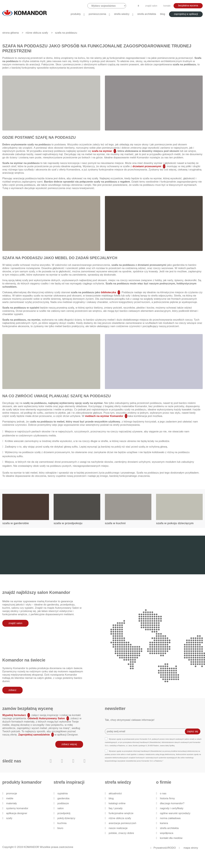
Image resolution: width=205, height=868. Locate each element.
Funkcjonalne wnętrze (121, 813)
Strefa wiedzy (122, 14)
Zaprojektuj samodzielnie (34, 735)
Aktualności (115, 793)
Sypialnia (62, 793)
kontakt (167, 6)
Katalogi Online (117, 803)
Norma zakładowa (170, 818)
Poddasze (63, 803)
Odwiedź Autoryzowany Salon (46, 718)
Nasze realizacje (118, 828)
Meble (10, 798)
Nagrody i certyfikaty (172, 808)
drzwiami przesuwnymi (147, 166)
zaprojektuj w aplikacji (186, 14)
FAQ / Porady (116, 808)
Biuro (60, 828)
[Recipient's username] (147, 731)
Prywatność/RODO (165, 848)
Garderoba (63, 798)
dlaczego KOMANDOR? (172, 803)
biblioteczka (108, 292)
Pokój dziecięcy (66, 818)
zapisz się (193, 731)
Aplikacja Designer (17, 813)
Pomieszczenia (97, 14)
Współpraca (167, 833)
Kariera (164, 823)
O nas (163, 793)
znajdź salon (151, 6)
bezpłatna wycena (188, 5)
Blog (163, 14)
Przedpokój (64, 813)
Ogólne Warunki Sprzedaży (175, 813)
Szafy (9, 818)
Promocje (12, 793)
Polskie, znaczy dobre (121, 833)
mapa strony (191, 848)
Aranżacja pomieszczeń (122, 823)
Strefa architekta (147, 14)
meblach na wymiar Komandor (104, 416)
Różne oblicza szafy (120, 818)
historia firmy (167, 798)
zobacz (12, 690)
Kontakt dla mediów (171, 838)
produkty (76, 14)
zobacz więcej (69, 744)
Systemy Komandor (17, 808)
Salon (61, 808)
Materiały (12, 803)
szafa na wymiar (102, 151)
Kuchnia (62, 823)
